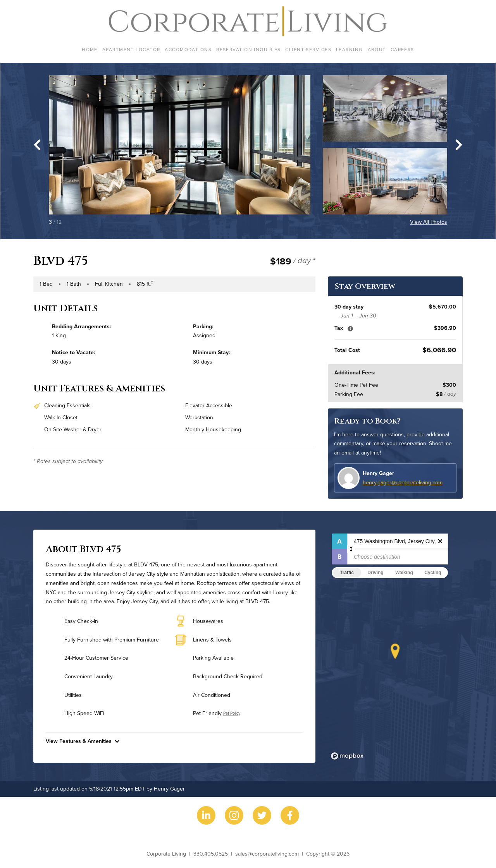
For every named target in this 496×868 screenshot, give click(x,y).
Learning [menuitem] (350, 49)
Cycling (433, 573)
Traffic (347, 573)
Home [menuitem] (90, 49)
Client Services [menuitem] (308, 49)
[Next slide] (459, 145)
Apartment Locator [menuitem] (131, 49)
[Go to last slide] (37, 145)
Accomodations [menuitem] (188, 49)
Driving (375, 573)
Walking (404, 573)
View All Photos (429, 222)
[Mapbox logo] (347, 756)
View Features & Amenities (83, 741)
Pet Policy (232, 713)
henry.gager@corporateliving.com (403, 482)
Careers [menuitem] (402, 49)
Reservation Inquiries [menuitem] (248, 49)
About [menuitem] (377, 49)
